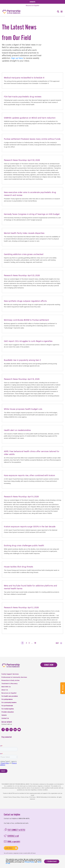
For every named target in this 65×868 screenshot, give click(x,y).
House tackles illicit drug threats (18, 567)
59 (35, 643)
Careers (4, 715)
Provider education (8, 712)
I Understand (52, 861)
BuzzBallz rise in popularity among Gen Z (22, 360)
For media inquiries (8, 709)
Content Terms (7, 797)
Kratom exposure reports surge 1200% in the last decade (30, 527)
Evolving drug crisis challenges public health (24, 546)
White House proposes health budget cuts (23, 409)
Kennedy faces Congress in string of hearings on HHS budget (32, 214)
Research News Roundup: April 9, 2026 (21, 497)
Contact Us (5, 718)
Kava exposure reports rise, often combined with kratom (29, 476)
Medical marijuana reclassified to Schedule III (24, 78)
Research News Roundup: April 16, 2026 (22, 379)
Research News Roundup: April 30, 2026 (22, 160)
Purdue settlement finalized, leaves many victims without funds (32, 139)
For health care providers (10, 696)
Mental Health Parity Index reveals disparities (24, 233)
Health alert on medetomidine (17, 430)
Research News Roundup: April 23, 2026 (22, 276)
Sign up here (17, 58)
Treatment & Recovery (9, 684)
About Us (5, 690)
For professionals (7, 706)
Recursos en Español (9, 693)
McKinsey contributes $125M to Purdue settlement (26, 320)
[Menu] (62, 12)
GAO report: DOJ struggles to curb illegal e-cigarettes (28, 341)
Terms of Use (25, 797)
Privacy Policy (16, 797)
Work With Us (6, 687)
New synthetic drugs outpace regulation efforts (25, 301)
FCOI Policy (32, 797)
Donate (33, 2)
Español (32, 6)
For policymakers (7, 699)
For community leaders (9, 703)
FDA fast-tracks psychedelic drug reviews (23, 97)
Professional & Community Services (14, 677)
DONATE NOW (49, 665)
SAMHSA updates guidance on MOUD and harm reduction (30, 118)
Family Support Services (10, 674)
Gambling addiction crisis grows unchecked (24, 254)
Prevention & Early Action (10, 680)
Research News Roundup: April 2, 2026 (21, 608)
